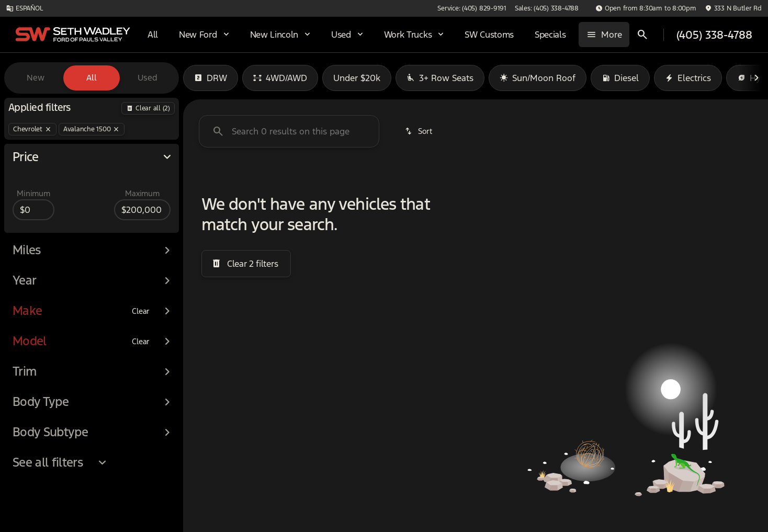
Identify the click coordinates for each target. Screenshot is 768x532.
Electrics (688, 78)
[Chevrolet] (32, 129)
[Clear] (141, 330)
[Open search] (642, 35)
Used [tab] (148, 78)
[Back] (148, 108)
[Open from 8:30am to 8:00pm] (646, 8)
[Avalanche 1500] (92, 129)
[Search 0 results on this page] (289, 131)
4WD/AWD (280, 78)
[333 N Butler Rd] (733, 8)
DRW (211, 78)
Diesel (620, 78)
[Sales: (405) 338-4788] (547, 8)
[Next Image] (756, 78)
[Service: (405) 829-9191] (472, 8)
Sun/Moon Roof (538, 78)
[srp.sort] (419, 131)
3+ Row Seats (440, 78)
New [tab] (36, 78)
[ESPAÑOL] (24, 8)
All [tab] (92, 78)
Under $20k (357, 78)
